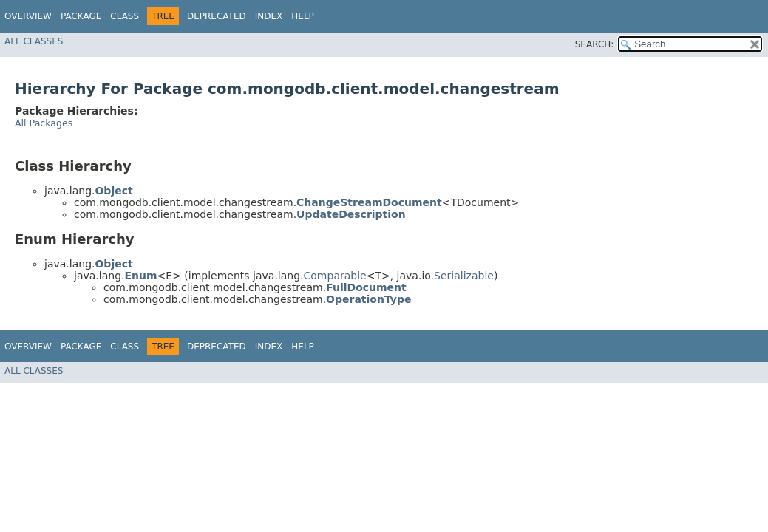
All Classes (34, 41)
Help (303, 16)
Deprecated (217, 16)
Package (81, 16)
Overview (28, 16)
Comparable (335, 276)
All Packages (44, 123)
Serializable (464, 276)
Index (269, 16)
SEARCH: (595, 44)
